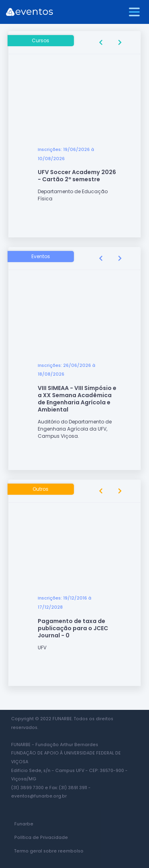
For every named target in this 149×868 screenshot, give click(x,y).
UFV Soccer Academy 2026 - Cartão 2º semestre (77, 176)
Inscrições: (50, 149)
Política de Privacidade (41, 838)
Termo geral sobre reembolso (49, 851)
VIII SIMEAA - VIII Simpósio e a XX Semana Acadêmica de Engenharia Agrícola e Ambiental (77, 399)
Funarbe (24, 824)
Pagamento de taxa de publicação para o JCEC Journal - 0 (73, 628)
